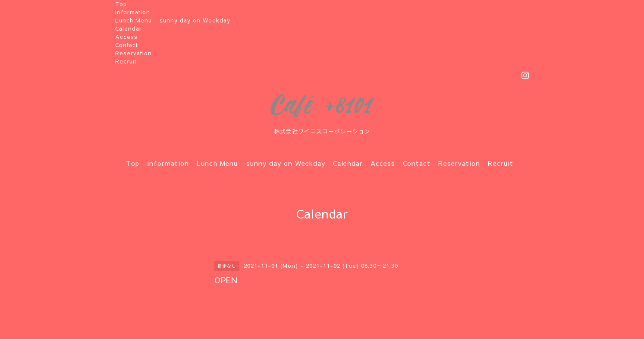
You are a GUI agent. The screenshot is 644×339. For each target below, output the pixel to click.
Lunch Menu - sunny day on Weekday (173, 20)
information (133, 12)
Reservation (134, 53)
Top (121, 4)
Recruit (126, 61)
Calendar (129, 29)
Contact (127, 45)
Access (126, 37)
